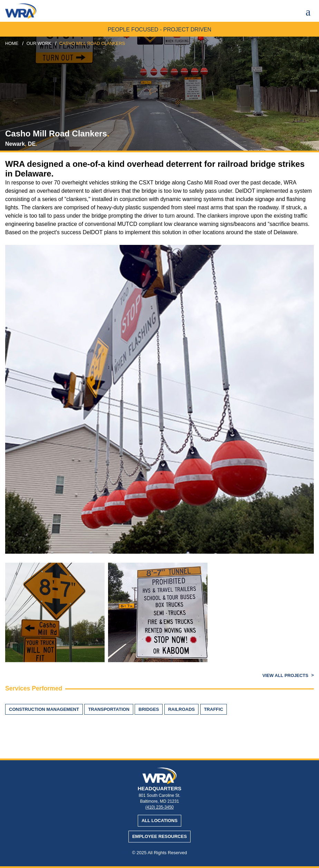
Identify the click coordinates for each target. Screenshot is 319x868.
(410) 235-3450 (159, 807)
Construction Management (44, 709)
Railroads (181, 709)
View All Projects (286, 675)
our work (39, 43)
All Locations (159, 821)
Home (12, 43)
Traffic (214, 709)
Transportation (109, 709)
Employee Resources (159, 836)
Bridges (149, 709)
